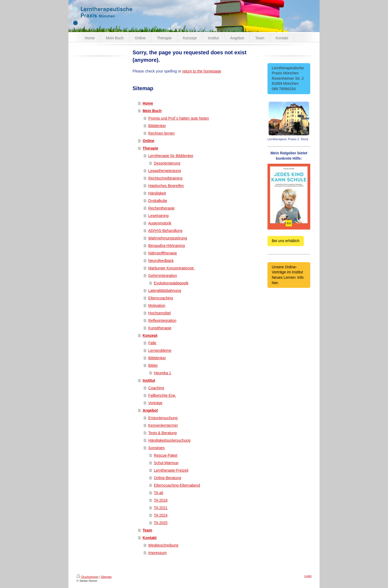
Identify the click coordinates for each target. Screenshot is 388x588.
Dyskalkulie (158, 201)
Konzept (150, 335)
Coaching (156, 388)
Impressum (158, 553)
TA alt (159, 493)
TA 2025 (161, 523)
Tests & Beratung (163, 433)
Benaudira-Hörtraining (167, 246)
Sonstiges (156, 448)
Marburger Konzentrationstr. (172, 268)
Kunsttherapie (160, 328)
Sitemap (106, 577)
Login (308, 576)
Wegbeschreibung (163, 545)
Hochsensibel (160, 313)
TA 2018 (161, 500)
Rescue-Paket (166, 455)
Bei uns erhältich (286, 241)
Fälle (152, 343)
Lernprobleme (160, 350)
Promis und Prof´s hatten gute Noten (179, 118)
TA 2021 (161, 508)
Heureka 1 (163, 373)
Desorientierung (167, 163)
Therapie (150, 148)
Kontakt (150, 538)
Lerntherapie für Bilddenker (171, 156)
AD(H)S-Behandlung (165, 231)
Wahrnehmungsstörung (168, 238)
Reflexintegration (162, 320)
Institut (149, 380)
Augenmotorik (160, 223)
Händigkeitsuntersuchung (169, 440)
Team (148, 530)
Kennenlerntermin (163, 425)
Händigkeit (157, 193)
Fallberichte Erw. (162, 395)
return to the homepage (202, 71)
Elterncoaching (161, 298)
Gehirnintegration (163, 276)
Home (148, 103)
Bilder (153, 365)
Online (149, 141)
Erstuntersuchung (163, 418)
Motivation (157, 306)
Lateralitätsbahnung (165, 291)
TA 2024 (161, 515)
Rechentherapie (162, 208)
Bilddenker (157, 126)
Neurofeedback (161, 261)
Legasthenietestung (165, 171)
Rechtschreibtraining (165, 178)
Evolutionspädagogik (171, 283)
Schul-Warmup (166, 463)
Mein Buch (152, 111)
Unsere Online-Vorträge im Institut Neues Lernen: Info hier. (288, 275)
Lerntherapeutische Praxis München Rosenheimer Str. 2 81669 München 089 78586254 (289, 78)
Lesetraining (158, 216)
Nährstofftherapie (163, 253)
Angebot (150, 410)
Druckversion (87, 577)
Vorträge (155, 403)
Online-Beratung (168, 478)
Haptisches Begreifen (166, 186)
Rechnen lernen (162, 133)
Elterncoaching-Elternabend (177, 485)
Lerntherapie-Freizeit (171, 470)
